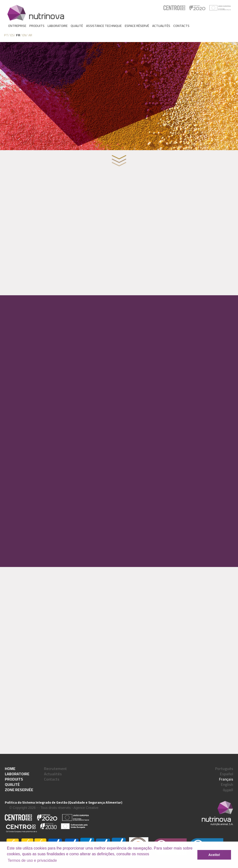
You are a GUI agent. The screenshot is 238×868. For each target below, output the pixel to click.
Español (227, 774)
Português (224, 769)
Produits (37, 26)
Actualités (161, 26)
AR (30, 35)
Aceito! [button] (214, 855)
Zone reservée (19, 790)
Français (226, 779)
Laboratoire (58, 26)
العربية (228, 790)
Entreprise (17, 26)
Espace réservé (137, 26)
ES (12, 35)
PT (6, 35)
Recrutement (55, 769)
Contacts (181, 26)
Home (10, 769)
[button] (151, 854)
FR (18, 35)
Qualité (77, 26)
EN (24, 35)
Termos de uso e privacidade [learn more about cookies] (32, 860)
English (227, 784)
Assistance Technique (104, 26)
